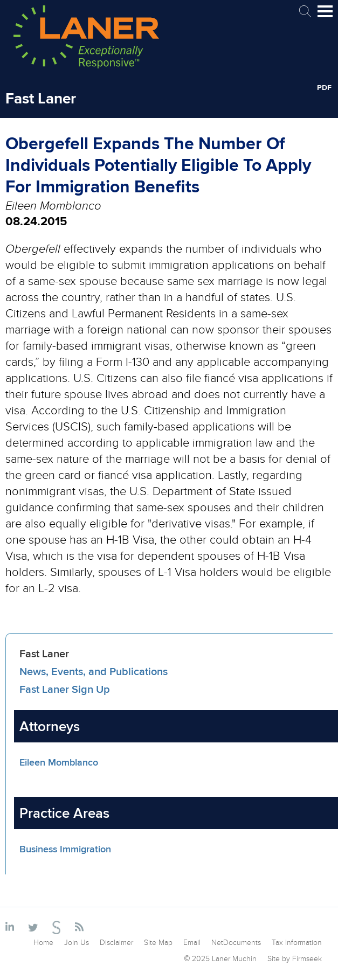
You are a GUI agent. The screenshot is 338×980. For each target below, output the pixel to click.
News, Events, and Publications (94, 671)
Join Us (77, 942)
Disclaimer (116, 942)
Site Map (158, 942)
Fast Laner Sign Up (65, 689)
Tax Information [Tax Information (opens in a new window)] (297, 942)
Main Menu (325, 16)
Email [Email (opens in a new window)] (192, 942)
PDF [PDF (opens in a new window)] (324, 87)
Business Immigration (65, 849)
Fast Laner (44, 653)
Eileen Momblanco (59, 762)
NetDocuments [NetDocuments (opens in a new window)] (236, 942)
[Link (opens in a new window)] (12, 927)
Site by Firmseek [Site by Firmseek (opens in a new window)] (295, 958)
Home (43, 942)
